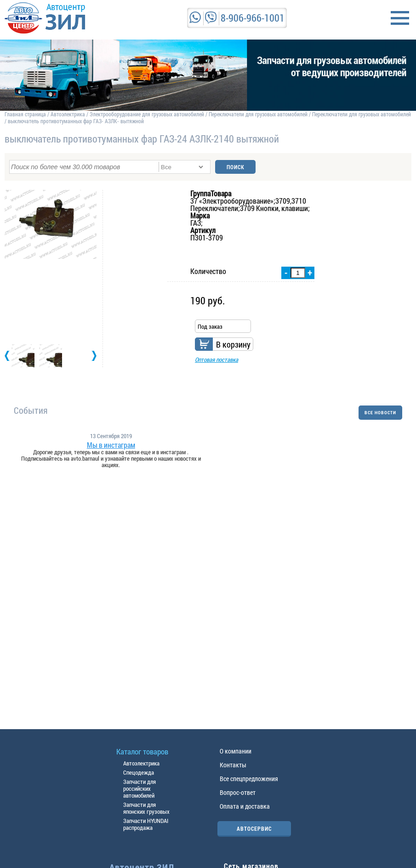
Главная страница (25, 114)
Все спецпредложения (249, 779)
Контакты (233, 765)
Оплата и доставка (245, 806)
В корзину (233, 344)
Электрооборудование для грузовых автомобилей (148, 114)
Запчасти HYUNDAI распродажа (146, 824)
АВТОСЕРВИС (254, 828)
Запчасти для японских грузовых (146, 808)
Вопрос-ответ (238, 792)
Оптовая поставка (217, 360)
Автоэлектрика (68, 114)
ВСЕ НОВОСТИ (380, 413)
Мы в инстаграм (111, 445)
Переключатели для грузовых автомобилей (258, 114)
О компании (236, 751)
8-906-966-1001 (253, 18)
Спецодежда (139, 772)
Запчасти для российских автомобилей (140, 788)
